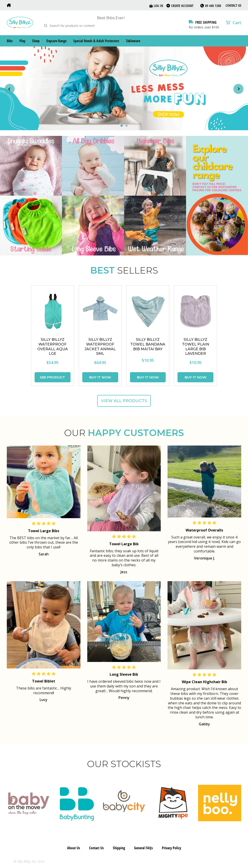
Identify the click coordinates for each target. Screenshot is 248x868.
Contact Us (233, 5)
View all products (124, 401)
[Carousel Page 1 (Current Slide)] (122, 126)
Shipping (119, 848)
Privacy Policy (171, 848)
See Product (52, 377)
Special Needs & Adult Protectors (96, 41)
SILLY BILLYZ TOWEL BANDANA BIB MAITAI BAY (148, 344)
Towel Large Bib (124, 544)
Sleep (36, 41)
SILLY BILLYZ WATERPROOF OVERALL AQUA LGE (53, 347)
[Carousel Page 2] (127, 126)
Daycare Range (56, 41)
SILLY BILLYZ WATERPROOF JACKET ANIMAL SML (100, 347)
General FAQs (143, 848)
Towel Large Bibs (44, 531)
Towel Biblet (44, 681)
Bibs (10, 41)
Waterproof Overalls (204, 530)
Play (22, 41)
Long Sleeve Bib (124, 674)
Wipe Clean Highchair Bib (204, 682)
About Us (74, 848)
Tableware (133, 41)
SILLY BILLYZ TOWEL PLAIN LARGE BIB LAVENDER (196, 347)
